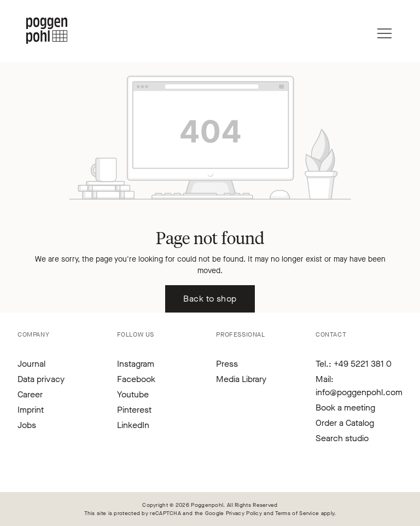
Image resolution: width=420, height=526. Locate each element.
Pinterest (134, 410)
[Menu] (384, 31)
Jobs (27, 425)
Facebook (136, 379)
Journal (31, 364)
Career (30, 394)
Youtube (133, 394)
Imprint (31, 410)
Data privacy (41, 379)
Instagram (136, 364)
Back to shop (210, 299)
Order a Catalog (345, 423)
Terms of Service (297, 513)
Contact (331, 334)
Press (227, 364)
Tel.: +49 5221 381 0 (354, 364)
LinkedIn (133, 425)
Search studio (342, 438)
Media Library (241, 379)
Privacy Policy (244, 513)
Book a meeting (345, 407)
